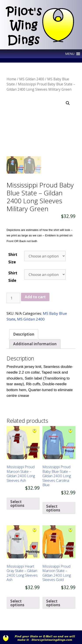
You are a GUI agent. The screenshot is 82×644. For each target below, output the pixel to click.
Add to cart (35, 297)
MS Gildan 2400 (32, 79)
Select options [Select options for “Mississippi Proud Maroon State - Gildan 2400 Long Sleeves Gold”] (53, 603)
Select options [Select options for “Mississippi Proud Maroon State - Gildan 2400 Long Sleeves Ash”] (17, 504)
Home (11, 79)
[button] (70, 54)
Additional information (35, 344)
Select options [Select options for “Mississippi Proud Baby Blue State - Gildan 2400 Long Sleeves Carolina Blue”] (53, 508)
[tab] (24, 334)
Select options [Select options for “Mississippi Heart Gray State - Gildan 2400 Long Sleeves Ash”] (17, 603)
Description (24, 334)
